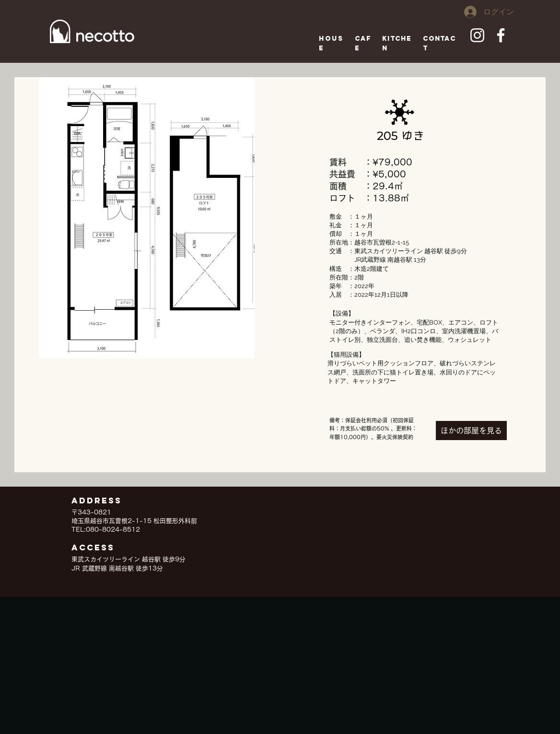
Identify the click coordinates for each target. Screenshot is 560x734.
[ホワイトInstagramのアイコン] (477, 35)
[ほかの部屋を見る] (471, 431)
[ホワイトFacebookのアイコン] (501, 35)
